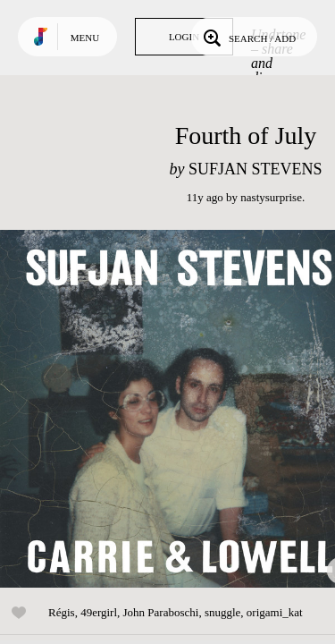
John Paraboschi (161, 612)
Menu (85, 38)
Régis (62, 612)
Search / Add (248, 37)
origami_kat (275, 612)
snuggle (222, 612)
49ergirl (99, 612)
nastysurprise (271, 197)
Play (179, 409)
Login (184, 37)
